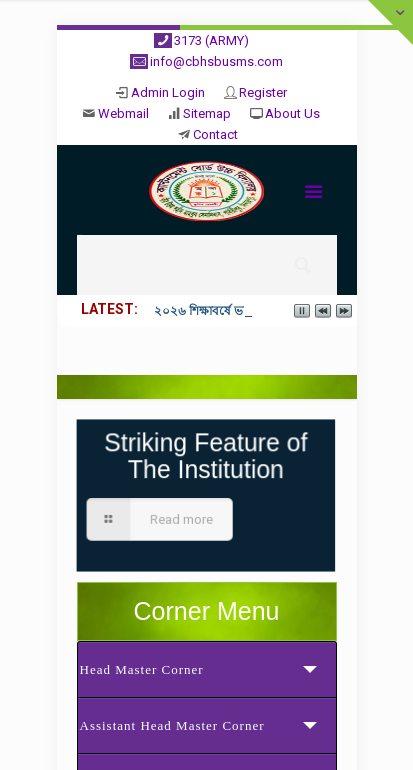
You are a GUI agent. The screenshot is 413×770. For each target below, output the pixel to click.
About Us (292, 113)
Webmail (123, 113)
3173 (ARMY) (211, 40)
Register (263, 92)
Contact (215, 134)
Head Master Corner (142, 669)
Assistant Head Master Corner (172, 725)
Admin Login (168, 92)
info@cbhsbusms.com (216, 61)
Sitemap (207, 113)
